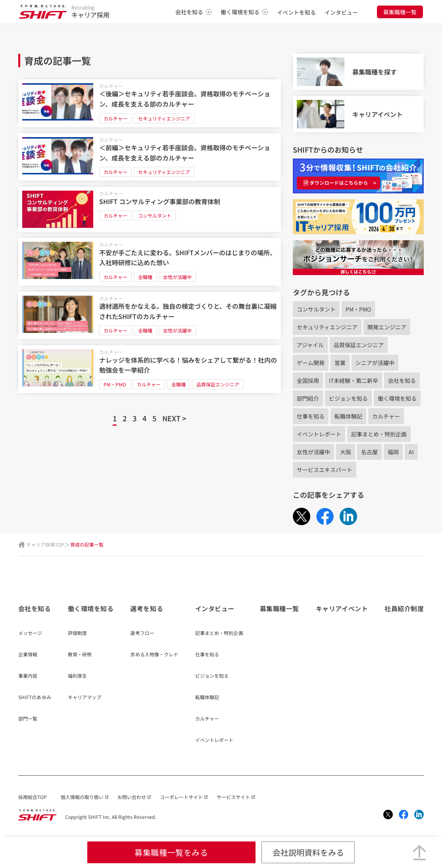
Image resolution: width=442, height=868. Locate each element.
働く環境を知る (244, 12)
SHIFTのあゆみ (35, 698)
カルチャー (111, 86)
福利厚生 (77, 676)
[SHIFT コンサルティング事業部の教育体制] (150, 209)
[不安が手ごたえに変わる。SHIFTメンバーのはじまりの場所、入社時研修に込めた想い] (150, 262)
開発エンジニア (387, 327)
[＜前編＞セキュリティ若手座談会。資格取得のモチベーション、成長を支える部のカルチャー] (150, 157)
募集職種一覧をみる (171, 852)
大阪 (346, 452)
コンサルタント (155, 215)
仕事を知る (311, 416)
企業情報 (28, 655)
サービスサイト (233, 797)
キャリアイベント (342, 608)
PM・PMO (115, 384)
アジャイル (310, 345)
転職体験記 (348, 416)
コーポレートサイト (181, 797)
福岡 (393, 452)
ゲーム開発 (311, 363)
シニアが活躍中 (375, 363)
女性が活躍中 (177, 277)
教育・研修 (80, 655)
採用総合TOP (33, 797)
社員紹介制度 (404, 608)
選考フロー (142, 633)
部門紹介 (308, 398)
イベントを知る (296, 12)
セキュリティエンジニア (164, 118)
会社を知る (194, 12)
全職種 (145, 277)
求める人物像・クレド (154, 655)
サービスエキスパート (325, 470)
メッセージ (30, 633)
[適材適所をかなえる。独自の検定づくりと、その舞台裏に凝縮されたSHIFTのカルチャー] (150, 316)
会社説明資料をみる (308, 852)
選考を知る (147, 608)
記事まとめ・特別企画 (379, 434)
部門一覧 (28, 719)
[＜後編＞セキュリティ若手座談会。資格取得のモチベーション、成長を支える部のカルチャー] (150, 103)
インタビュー (341, 12)
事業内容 (28, 676)
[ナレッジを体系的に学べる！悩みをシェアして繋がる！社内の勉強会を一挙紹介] (150, 369)
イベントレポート (319, 434)
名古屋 (369, 452)
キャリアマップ (85, 698)
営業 (340, 363)
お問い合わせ (132, 797)
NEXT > (174, 418)
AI (411, 452)
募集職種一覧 (400, 12)
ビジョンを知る (348, 398)
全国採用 (308, 380)
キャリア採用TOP (45, 544)
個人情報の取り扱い (82, 797)
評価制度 (77, 633)
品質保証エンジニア (218, 384)
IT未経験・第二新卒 (354, 380)
